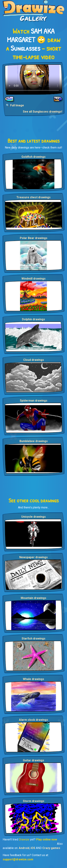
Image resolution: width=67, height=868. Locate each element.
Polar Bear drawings (34, 238)
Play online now (47, 839)
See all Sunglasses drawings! (43, 112)
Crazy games (51, 848)
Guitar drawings (33, 760)
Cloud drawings (34, 360)
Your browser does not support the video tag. (33, 79)
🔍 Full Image (15, 105)
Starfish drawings (33, 639)
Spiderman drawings (34, 401)
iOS (33, 848)
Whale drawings (33, 679)
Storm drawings (34, 801)
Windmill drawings (33, 279)
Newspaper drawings (33, 557)
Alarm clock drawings (33, 720)
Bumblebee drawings (34, 441)
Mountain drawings (33, 598)
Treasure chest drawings (33, 197)
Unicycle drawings (33, 517)
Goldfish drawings (33, 157)
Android (24, 848)
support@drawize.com (18, 859)
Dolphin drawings (33, 319)
